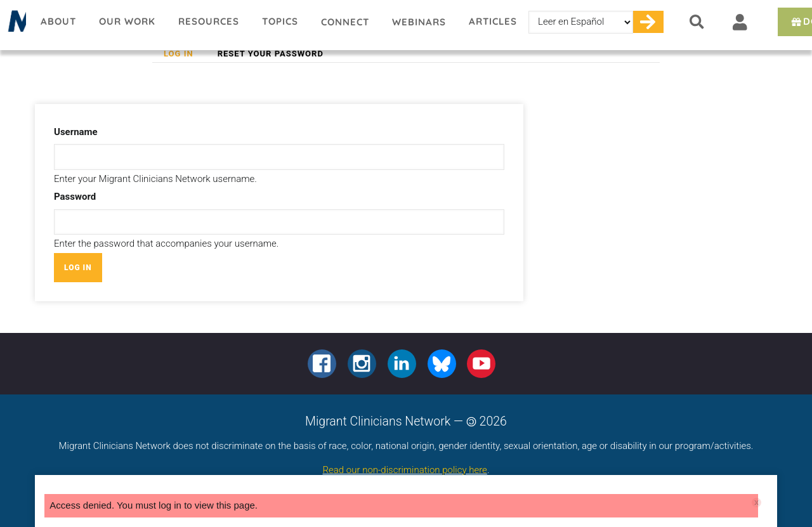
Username (76, 132)
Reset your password (271, 54)
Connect (345, 22)
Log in (184, 54)
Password (75, 197)
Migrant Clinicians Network (15, 25)
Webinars (419, 22)
